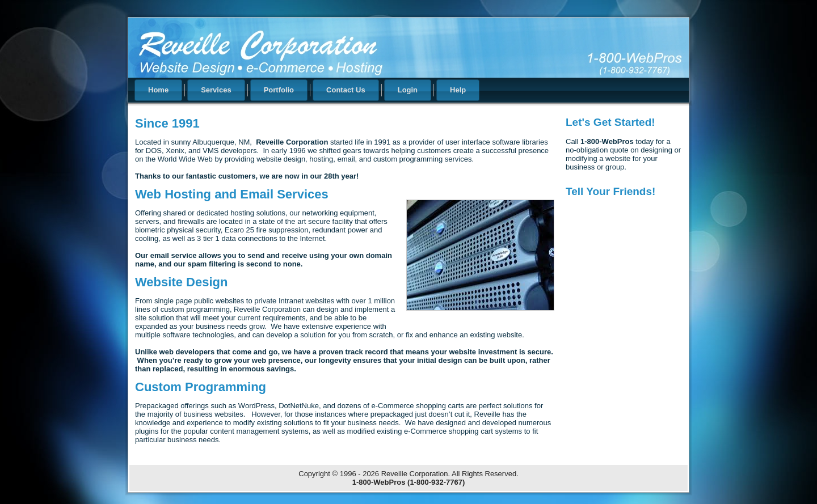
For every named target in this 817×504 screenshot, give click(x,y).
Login (408, 90)
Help (458, 90)
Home (158, 90)
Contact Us (346, 90)
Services (216, 90)
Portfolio (279, 90)
